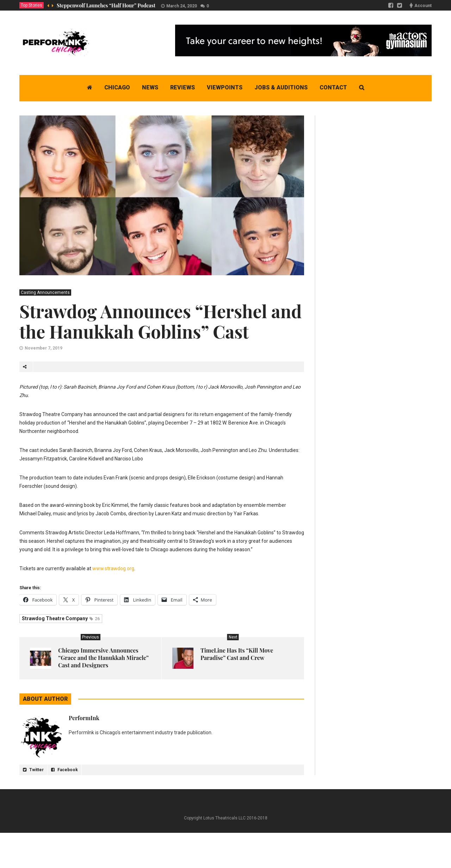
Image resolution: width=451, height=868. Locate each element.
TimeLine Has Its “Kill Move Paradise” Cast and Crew (237, 654)
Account (423, 6)
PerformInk (84, 718)
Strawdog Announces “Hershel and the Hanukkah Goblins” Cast (160, 321)
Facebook (64, 770)
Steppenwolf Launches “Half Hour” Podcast (106, 5)
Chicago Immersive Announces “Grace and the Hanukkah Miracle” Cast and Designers (103, 658)
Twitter (33, 770)
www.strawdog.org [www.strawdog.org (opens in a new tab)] (113, 568)
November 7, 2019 (44, 348)
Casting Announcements (45, 293)
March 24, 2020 (182, 6)
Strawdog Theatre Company (61, 618)
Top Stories (32, 5)
